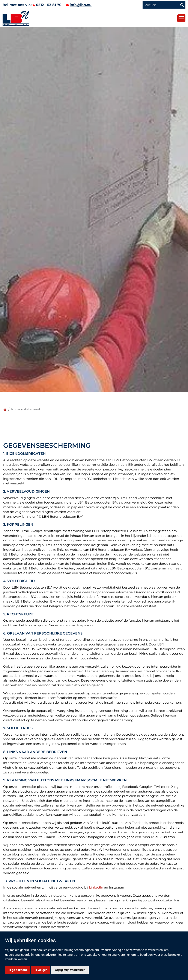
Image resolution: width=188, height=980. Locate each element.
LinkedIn (96, 887)
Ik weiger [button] (41, 970)
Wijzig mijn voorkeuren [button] (70, 970)
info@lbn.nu (81, 5)
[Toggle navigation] (181, 18)
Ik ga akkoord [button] (18, 970)
